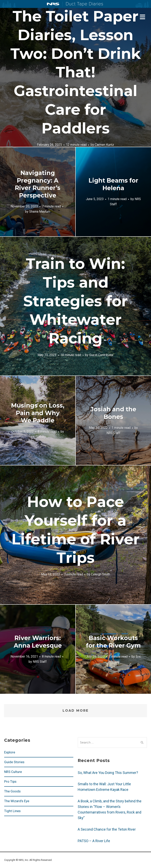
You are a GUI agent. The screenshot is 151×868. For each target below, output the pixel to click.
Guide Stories (14, 762)
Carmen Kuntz (104, 145)
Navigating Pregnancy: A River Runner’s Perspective (38, 184)
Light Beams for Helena (113, 184)
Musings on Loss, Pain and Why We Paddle (38, 413)
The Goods (12, 791)
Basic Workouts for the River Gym (113, 642)
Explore (10, 752)
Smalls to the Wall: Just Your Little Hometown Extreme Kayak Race (104, 787)
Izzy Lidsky (38, 436)
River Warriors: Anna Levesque (38, 642)
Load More (76, 711)
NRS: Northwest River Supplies (53, 4)
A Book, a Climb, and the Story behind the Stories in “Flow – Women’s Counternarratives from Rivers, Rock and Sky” (110, 809)
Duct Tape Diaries (83, 4)
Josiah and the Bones (113, 413)
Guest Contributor (101, 355)
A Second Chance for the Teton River (107, 829)
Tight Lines (12, 811)
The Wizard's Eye (17, 801)
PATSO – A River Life (94, 841)
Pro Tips (10, 781)
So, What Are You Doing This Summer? (108, 773)
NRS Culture (13, 772)
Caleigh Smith (101, 574)
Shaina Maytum (40, 212)
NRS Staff (113, 433)
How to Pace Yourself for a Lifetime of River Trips (76, 530)
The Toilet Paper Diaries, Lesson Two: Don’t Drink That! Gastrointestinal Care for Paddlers (76, 72)
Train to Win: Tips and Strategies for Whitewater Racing (75, 301)
